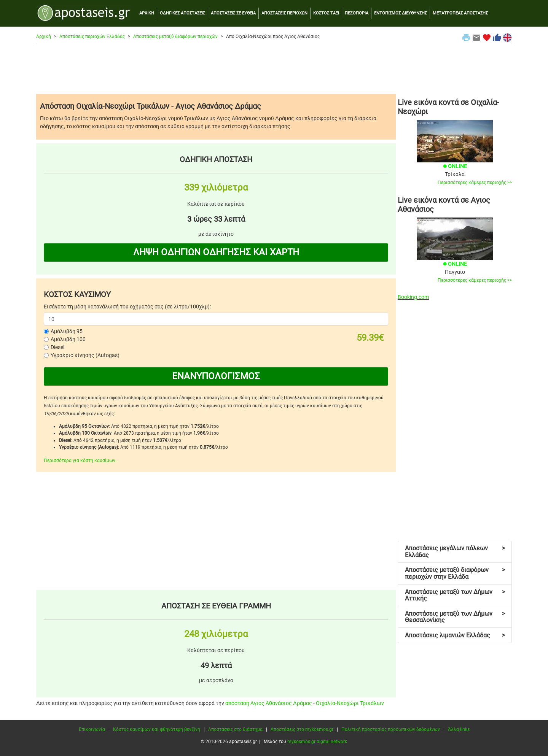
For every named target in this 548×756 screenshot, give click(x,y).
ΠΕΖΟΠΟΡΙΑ (357, 13)
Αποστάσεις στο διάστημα (235, 729)
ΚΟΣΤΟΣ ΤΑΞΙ (326, 13)
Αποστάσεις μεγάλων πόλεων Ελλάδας (455, 552)
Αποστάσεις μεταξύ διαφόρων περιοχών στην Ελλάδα (455, 573)
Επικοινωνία (92, 729)
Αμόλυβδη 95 (67, 331)
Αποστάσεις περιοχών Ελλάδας (92, 37)
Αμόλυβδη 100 (68, 339)
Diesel (57, 347)
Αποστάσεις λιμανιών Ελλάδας (455, 635)
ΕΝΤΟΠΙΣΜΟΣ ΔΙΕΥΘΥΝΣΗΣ (401, 13)
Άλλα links (459, 729)
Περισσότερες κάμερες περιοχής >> (475, 183)
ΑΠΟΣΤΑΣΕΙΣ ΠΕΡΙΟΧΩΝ (284, 13)
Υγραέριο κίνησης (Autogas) (85, 355)
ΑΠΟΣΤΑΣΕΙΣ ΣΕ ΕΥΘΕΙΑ (233, 13)
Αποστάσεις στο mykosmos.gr (302, 729)
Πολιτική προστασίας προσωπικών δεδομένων (391, 729)
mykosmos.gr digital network (317, 742)
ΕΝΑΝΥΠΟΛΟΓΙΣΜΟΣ (216, 376)
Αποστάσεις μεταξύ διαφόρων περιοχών (175, 37)
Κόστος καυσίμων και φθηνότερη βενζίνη (157, 729)
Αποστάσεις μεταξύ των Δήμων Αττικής (455, 595)
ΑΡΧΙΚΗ (147, 13)
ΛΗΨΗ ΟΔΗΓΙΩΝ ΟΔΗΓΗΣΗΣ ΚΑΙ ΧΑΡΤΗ (216, 252)
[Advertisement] (274, 69)
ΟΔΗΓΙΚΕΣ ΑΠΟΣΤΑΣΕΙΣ (182, 13)
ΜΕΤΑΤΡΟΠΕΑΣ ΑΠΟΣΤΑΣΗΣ (460, 13)
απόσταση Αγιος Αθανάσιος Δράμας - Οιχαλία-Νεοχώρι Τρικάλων (305, 703)
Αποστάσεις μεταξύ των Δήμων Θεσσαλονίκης (455, 617)
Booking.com (413, 297)
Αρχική (44, 37)
